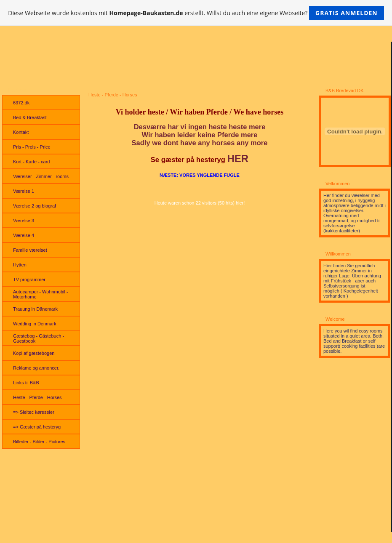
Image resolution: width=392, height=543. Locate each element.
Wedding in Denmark (35, 324)
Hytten (20, 265)
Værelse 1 (24, 191)
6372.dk (21, 103)
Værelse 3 (24, 221)
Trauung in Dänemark (35, 309)
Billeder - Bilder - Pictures (39, 442)
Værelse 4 (24, 235)
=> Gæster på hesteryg (37, 427)
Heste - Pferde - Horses (37, 397)
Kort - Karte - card (31, 162)
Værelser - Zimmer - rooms (41, 176)
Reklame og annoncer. (36, 368)
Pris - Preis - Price (32, 147)
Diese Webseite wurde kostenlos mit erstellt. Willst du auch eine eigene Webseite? (196, 13)
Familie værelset (30, 250)
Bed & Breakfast (30, 117)
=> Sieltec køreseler (34, 412)
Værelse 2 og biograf (35, 206)
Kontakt (21, 132)
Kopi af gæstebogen (34, 353)
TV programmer (29, 279)
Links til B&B (26, 383)
